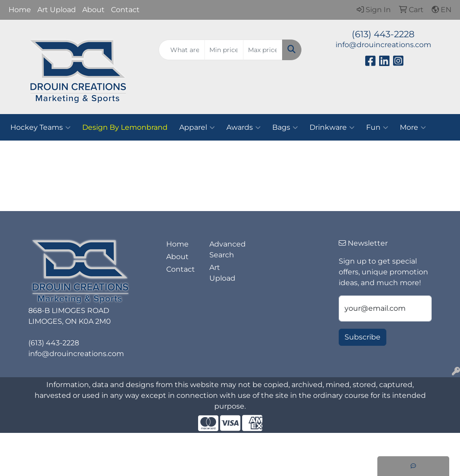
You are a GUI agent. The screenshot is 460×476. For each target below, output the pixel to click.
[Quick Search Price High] (263, 50)
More (413, 128)
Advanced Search (226, 249)
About (93, 10)
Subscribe (363, 337)
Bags (285, 128)
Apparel (197, 128)
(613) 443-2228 (383, 34)
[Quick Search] (181, 50)
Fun (377, 128)
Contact (125, 10)
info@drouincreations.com (383, 45)
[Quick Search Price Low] (224, 50)
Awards (243, 128)
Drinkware (332, 128)
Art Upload (57, 10)
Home (20, 10)
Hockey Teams (40, 128)
